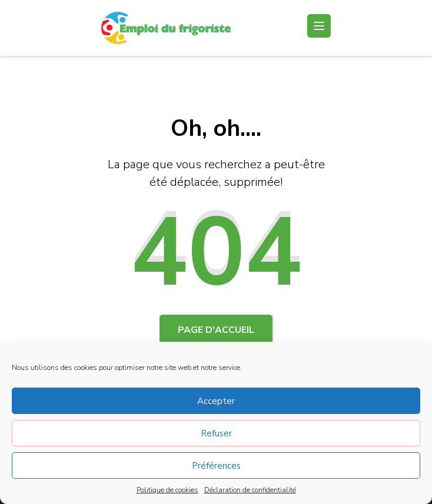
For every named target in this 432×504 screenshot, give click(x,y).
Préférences (216, 466)
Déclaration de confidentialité (250, 490)
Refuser (216, 433)
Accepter (216, 401)
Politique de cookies (167, 490)
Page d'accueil (216, 330)
